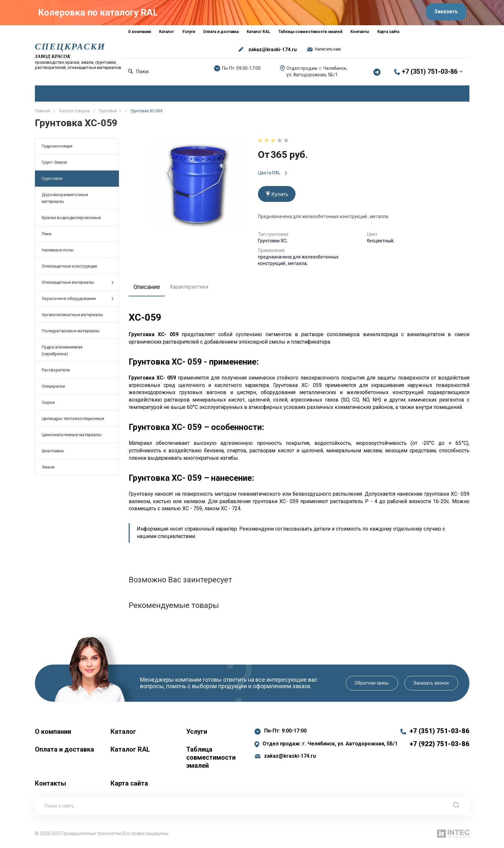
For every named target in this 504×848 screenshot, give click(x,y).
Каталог (123, 734)
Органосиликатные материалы (72, 317)
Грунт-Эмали (54, 165)
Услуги (197, 734)
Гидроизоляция (57, 149)
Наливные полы (58, 253)
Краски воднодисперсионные (71, 220)
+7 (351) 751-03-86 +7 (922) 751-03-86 (440, 740)
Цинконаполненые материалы (72, 437)
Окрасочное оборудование (78, 301)
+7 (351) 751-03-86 (430, 74)
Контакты (50, 786)
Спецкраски (53, 389)
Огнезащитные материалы (78, 285)
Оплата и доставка (64, 752)
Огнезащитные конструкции (69, 269)
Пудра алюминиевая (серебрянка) (62, 353)
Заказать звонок (431, 685)
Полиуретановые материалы (71, 333)
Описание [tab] (149, 289)
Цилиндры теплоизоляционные (73, 421)
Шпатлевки (53, 453)
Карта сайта (129, 786)
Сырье (48, 405)
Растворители (56, 373)
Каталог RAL (130, 752)
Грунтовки (52, 181)
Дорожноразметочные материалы (65, 201)
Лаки (47, 236)
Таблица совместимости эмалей (211, 760)
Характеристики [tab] (193, 289)
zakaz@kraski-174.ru (273, 52)
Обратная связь (372, 685)
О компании (53, 734)
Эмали (48, 470)
